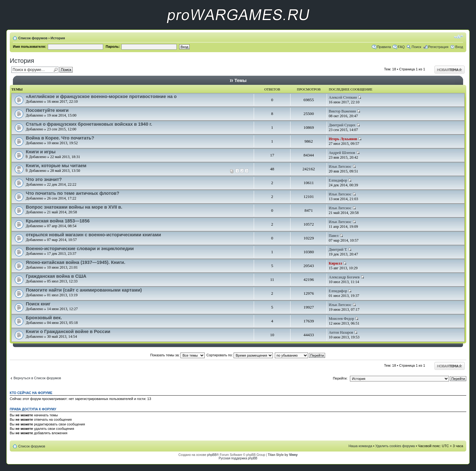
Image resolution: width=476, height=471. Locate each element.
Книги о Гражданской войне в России (68, 331)
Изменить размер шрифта (459, 37)
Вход (459, 47)
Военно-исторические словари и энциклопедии (80, 249)
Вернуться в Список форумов (37, 378)
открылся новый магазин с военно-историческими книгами (93, 235)
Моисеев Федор (341, 319)
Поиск (416, 47)
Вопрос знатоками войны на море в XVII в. (74, 207)
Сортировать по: (240, 355)
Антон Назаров (341, 332)
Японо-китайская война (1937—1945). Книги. (76, 262)
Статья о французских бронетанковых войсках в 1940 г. (89, 124)
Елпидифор (338, 180)
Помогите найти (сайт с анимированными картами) (84, 290)
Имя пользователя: (30, 47)
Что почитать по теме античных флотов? (72, 193)
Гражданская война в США (56, 276)
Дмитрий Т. (338, 249)
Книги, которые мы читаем (56, 166)
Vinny (293, 455)
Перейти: (340, 378)
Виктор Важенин (342, 111)
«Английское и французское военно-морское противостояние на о (101, 96)
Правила (384, 47)
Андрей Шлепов (342, 153)
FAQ (401, 47)
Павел (333, 236)
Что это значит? (44, 179)
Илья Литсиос (340, 167)
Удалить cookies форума (395, 446)
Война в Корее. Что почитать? (60, 138)
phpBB (212, 455)
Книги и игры (41, 152)
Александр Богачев (344, 277)
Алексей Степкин (343, 97)
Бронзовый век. (44, 318)
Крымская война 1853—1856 (58, 221)
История (58, 38)
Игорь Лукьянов (343, 139)
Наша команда (360, 446)
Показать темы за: (178, 355)
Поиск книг (38, 304)
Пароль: (113, 47)
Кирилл (335, 263)
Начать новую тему (450, 70)
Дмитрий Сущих (342, 125)
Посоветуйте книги (47, 110)
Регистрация (438, 47)
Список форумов (33, 38)
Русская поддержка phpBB (238, 458)
